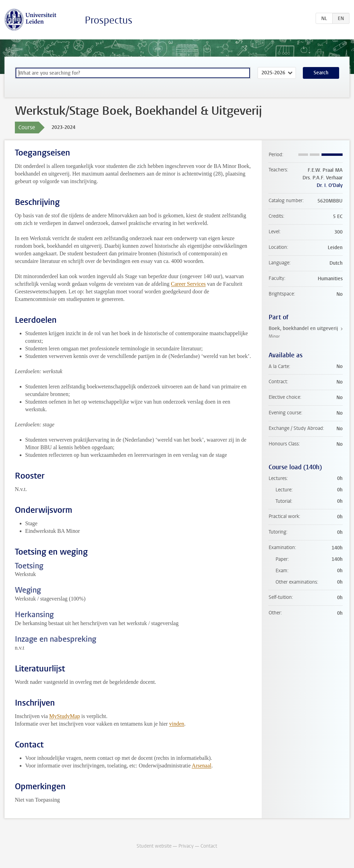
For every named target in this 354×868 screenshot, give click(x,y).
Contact (209, 846)
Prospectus (109, 20)
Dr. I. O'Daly (330, 185)
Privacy (186, 846)
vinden (177, 724)
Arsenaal (202, 766)
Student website (154, 846)
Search (321, 73)
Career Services (188, 284)
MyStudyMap (64, 716)
